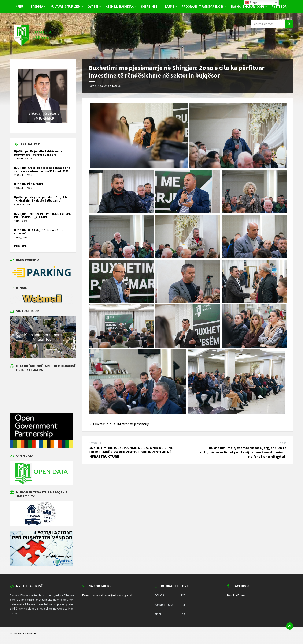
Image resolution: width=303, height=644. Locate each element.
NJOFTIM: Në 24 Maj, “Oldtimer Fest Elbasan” (39, 232)
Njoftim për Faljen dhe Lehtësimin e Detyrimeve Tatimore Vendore (38, 153)
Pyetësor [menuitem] (279, 6)
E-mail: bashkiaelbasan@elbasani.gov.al (107, 595)
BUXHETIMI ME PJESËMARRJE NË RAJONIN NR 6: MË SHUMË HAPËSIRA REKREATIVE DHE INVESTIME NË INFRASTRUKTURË (131, 452)
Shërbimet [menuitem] (149, 6)
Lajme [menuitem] (170, 6)
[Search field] (272, 24)
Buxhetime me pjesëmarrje (133, 424)
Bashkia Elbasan (237, 595)
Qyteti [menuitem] (93, 6)
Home (92, 86)
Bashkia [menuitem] (37, 6)
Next (283, 443)
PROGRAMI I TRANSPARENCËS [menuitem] (203, 6)
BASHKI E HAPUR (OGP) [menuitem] (248, 6)
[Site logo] (32, 50)
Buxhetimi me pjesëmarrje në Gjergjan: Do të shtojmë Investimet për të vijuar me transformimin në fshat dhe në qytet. (243, 452)
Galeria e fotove (110, 86)
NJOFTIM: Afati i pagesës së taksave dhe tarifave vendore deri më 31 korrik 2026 (42, 170)
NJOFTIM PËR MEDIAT (29, 184)
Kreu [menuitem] (19, 6)
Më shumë (20, 246)
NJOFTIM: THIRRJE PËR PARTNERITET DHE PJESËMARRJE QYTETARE (42, 215)
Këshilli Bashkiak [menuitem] (120, 6)
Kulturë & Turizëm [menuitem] (65, 6)
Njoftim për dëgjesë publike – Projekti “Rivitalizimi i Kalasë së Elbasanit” (41, 199)
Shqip (251, 3)
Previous (95, 443)
